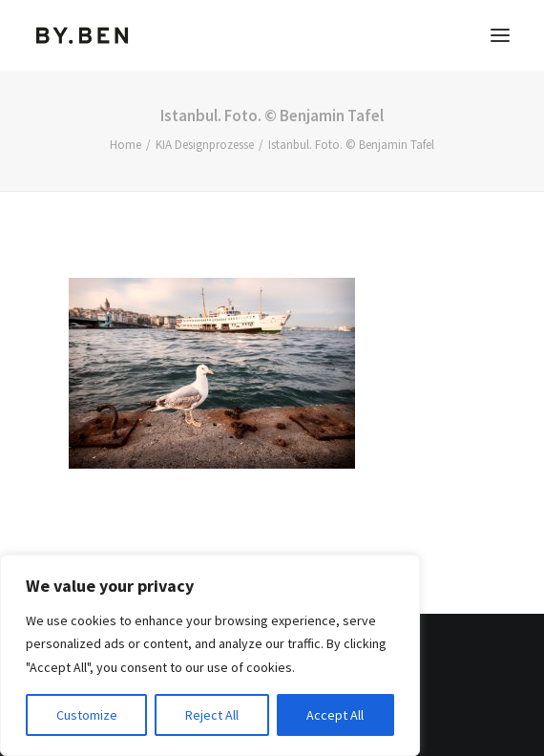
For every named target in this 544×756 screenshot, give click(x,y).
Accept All (335, 715)
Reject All (212, 715)
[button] (500, 35)
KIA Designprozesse (205, 145)
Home (126, 145)
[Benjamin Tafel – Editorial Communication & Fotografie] (83, 35)
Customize (87, 715)
